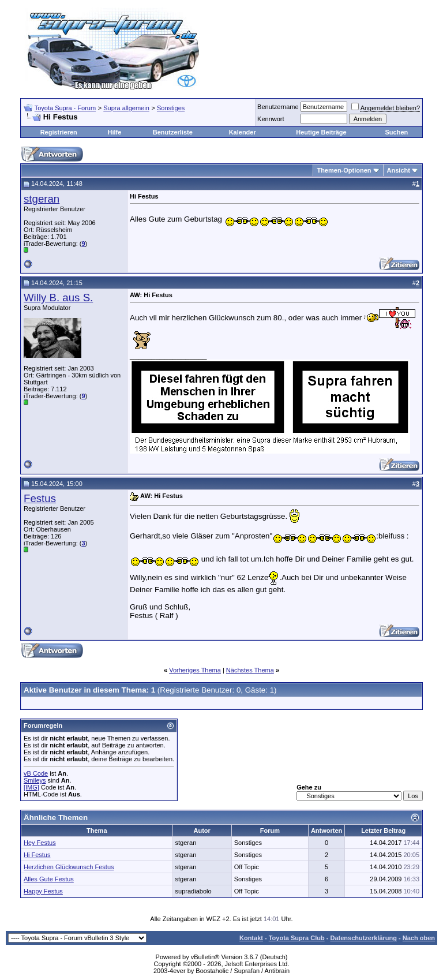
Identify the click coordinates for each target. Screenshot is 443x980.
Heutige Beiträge (321, 132)
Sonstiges (171, 108)
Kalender (243, 132)
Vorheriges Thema (195, 670)
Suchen (396, 132)
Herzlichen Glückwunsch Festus (69, 867)
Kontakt (251, 938)
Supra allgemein (126, 108)
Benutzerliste (173, 132)
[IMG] (31, 787)
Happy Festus (43, 891)
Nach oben (419, 938)
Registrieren (59, 132)
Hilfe (114, 132)
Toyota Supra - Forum (65, 108)
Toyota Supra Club (297, 938)
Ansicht (399, 170)
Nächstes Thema (250, 670)
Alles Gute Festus (49, 879)
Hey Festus (40, 843)
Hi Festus (37, 855)
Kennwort (271, 119)
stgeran (42, 199)
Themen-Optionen (344, 170)
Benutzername (278, 107)
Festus (40, 498)
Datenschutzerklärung (363, 938)
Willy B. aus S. (58, 298)
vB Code (36, 773)
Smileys (35, 780)
